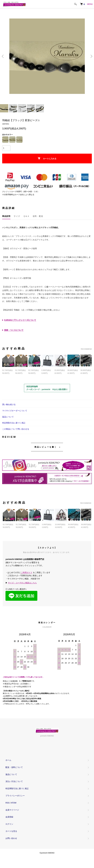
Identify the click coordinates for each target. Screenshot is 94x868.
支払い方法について (14, 781)
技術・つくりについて (14, 330)
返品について (8, 417)
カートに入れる (47, 158)
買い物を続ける (9, 404)
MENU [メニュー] (90, 4)
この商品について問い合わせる (16, 429)
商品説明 (6, 216)
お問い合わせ (11, 838)
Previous (3, 56)
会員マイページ (12, 810)
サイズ (17, 216)
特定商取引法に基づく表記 (14, 423)
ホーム (8, 760)
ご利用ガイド (27, 572)
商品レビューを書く (46, 447)
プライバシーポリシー (15, 796)
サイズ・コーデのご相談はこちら (22, 583)
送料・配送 (38, 216)
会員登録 (9, 817)
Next (91, 56)
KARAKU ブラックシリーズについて (20, 320)
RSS (7, 803)
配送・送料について (14, 767)
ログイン (9, 824)
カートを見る (11, 831)
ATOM (14, 803)
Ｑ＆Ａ (26, 216)
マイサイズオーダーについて (15, 411)
